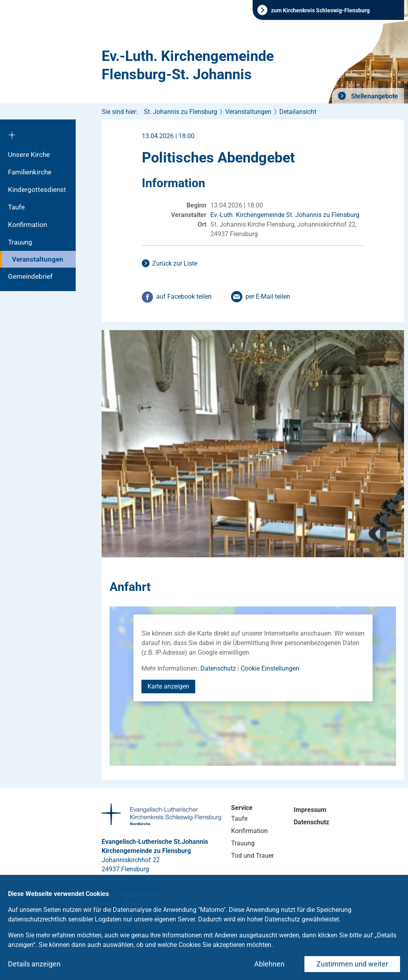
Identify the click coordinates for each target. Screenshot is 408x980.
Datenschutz (218, 668)
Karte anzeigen (168, 686)
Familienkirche (30, 172)
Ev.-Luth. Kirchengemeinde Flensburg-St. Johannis (188, 65)
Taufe (16, 207)
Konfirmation (27, 225)
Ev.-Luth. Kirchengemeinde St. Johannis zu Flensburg (285, 215)
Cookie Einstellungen (270, 668)
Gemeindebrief (30, 276)
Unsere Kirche (29, 155)
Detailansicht (298, 112)
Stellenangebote (374, 96)
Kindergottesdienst (37, 190)
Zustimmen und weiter (352, 964)
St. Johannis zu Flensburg (180, 112)
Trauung (20, 242)
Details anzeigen (34, 964)
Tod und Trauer (252, 856)
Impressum (310, 810)
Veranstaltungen (38, 259)
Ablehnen (269, 964)
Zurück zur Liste (175, 263)
